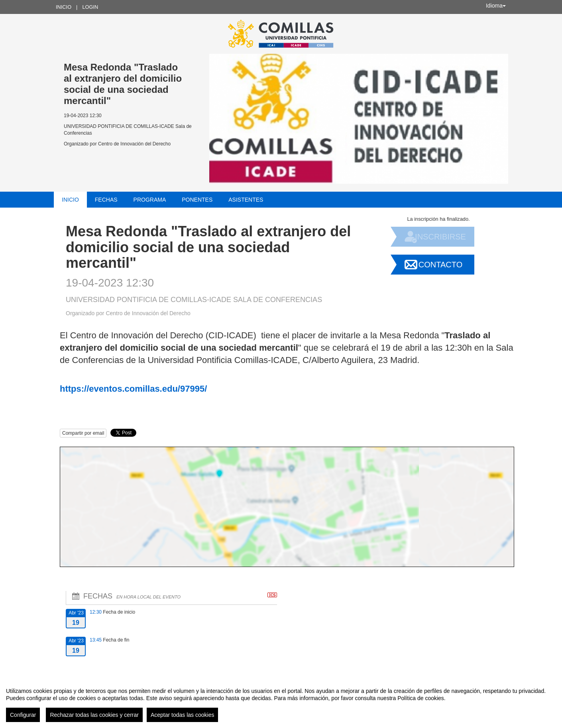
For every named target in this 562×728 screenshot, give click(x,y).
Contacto (440, 265)
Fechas (106, 200)
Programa (150, 200)
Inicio (64, 7)
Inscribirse (440, 237)
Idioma (496, 6)
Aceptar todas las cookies (183, 715)
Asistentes (246, 200)
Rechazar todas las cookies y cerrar (94, 715)
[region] (281, 702)
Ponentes (197, 200)
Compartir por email (83, 433)
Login (90, 7)
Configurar (23, 715)
